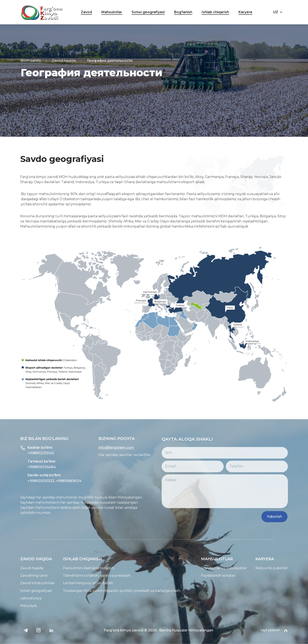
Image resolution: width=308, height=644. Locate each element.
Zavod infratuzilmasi (23, 583)
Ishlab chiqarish (215, 12)
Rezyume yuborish (286, 568)
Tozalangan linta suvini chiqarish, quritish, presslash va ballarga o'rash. (107, 591)
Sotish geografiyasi (21, 591)
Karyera (245, 12)
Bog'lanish (183, 12)
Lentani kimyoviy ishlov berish (73, 583)
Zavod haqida (64, 61)
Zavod (86, 12)
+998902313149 (26, 453)
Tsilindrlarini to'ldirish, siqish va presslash (82, 576)
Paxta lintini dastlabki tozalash (74, 568)
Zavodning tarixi (19, 576)
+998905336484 (27, 467)
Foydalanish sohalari (233, 576)
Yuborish (283, 517)
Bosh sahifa (31, 61)
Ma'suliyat (14, 606)
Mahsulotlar (112, 12)
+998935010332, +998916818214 (40, 481)
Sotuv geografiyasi (148, 12)
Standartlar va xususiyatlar (238, 568)
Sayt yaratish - (274, 630)
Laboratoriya (16, 598)
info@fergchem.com (102, 448)
